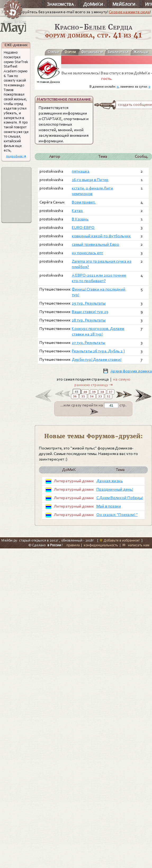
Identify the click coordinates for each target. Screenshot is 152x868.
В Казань (80, 219)
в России (54, 545)
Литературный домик (74, 481)
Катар (77, 211)
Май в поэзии (109, 506)
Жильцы (141, 52)
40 (85, 392)
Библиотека (118, 52)
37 (111, 392)
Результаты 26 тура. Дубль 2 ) (98, 351)
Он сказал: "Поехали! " (117, 515)
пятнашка (81, 171)
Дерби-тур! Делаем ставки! (97, 359)
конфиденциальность (101, 545)
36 (75, 396)
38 (102, 392)
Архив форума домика (131, 371)
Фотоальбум (92, 52)
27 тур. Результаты (88, 343)
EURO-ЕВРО (83, 227)
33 (100, 396)
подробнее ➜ (16, 156)
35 (83, 396)
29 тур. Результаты (89, 303)
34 (92, 396)
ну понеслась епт (87, 253)
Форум (70, 52)
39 (94, 392)
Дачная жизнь (110, 481)
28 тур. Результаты (89, 320)
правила (73, 545)
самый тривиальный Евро (95, 244)
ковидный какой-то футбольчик (101, 236)
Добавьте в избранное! (120, 540)
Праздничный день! (115, 489)
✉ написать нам (136, 545)
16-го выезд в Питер (90, 180)
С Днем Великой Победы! (120, 498)
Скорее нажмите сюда (129, 12)
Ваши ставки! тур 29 (90, 312)
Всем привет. (84, 202)
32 (109, 396)
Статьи (53, 52)
